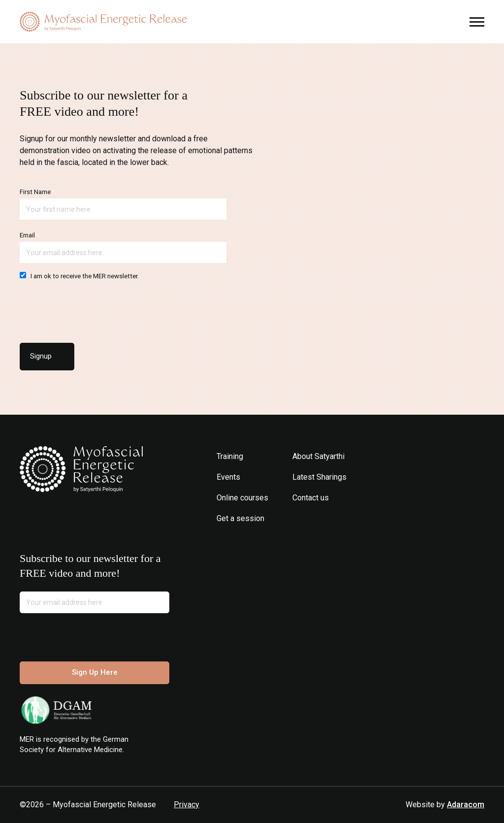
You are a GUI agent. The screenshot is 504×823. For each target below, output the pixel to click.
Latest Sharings (319, 477)
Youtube (328, 518)
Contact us (311, 498)
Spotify (343, 518)
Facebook (313, 518)
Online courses (242, 498)
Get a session (240, 518)
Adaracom (466, 805)
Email (29, 235)
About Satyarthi (318, 456)
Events (228, 477)
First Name (37, 192)
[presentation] (94, 309)
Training (230, 456)
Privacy (187, 805)
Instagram (299, 518)
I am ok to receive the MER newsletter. (79, 276)
